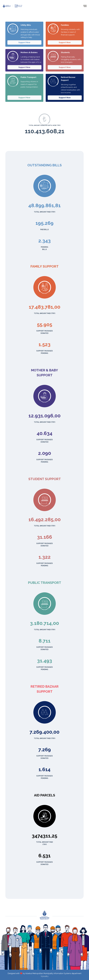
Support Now (24, 42)
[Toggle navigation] (85, 6)
